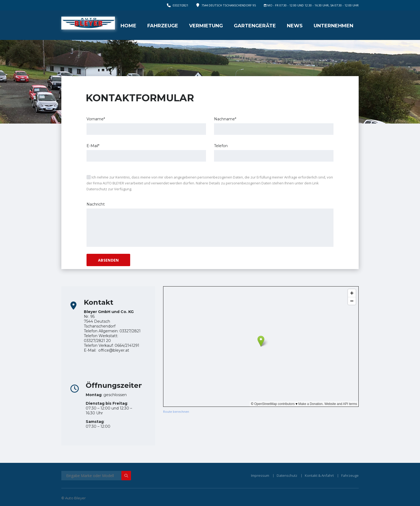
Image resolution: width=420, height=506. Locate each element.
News (295, 26)
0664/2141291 (127, 345)
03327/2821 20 (97, 341)
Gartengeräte (255, 26)
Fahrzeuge (163, 26)
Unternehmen (333, 26)
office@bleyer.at (114, 350)
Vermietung (206, 26)
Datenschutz (287, 475)
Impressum (260, 475)
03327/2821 (181, 5)
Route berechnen (176, 412)
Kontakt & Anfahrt (319, 475)
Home (128, 26)
